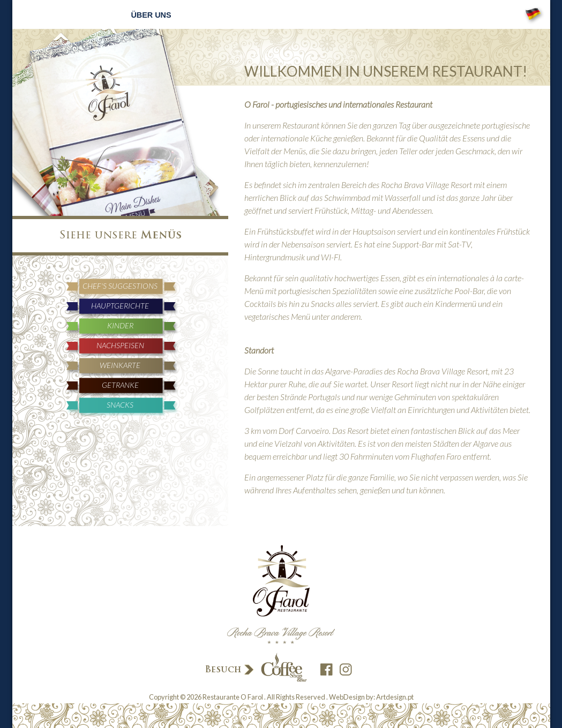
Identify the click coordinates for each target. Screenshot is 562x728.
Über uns (151, 15)
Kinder (120, 325)
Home (109, 15)
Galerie (396, 15)
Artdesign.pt (395, 697)
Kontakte (443, 15)
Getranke (120, 385)
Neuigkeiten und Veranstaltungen (332, 15)
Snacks (120, 405)
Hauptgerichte (120, 306)
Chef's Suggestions (120, 286)
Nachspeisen (120, 345)
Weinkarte (120, 365)
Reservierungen (252, 15)
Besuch (255, 668)
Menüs (195, 15)
